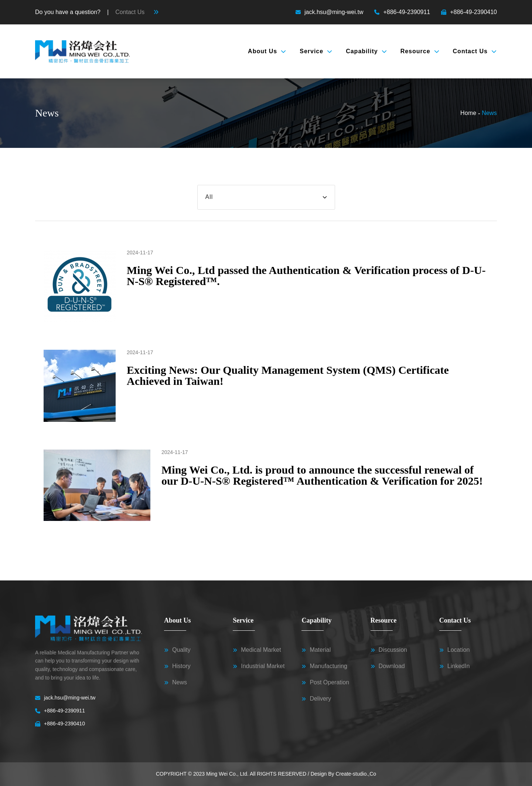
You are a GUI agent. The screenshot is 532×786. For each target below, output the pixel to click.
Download (388, 666)
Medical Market (257, 650)
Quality (177, 650)
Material (316, 650)
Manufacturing (324, 666)
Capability (366, 51)
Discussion (389, 650)
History (177, 666)
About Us (267, 51)
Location (455, 650)
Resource (420, 51)
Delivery (316, 699)
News (175, 682)
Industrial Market (259, 666)
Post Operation (325, 682)
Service (316, 51)
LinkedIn (455, 666)
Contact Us (475, 51)
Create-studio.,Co (356, 774)
